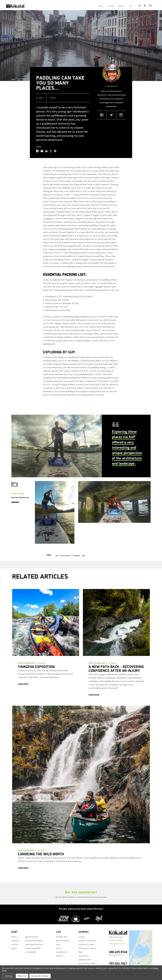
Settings (9, 976)
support (122, 6)
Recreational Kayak (34, 929)
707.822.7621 (118, 952)
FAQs (80, 941)
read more (23, 673)
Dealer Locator (85, 948)
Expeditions (62, 941)
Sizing (81, 926)
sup (84, 544)
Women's (15, 929)
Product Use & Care (87, 929)
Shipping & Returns (87, 937)
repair (14, 937)
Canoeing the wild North (41, 843)
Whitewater (31, 941)
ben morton (66, 544)
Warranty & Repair (87, 933)
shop (102, 6)
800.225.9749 (118, 941)
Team (58, 937)
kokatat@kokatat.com (118, 932)
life (131, 6)
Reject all (22, 976)
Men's (14, 926)
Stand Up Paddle (33, 937)
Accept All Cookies (40, 976)
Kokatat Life (61, 926)
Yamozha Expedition (36, 656)
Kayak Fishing (32, 926)
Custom (15, 933)
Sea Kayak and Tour (34, 933)
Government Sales (87, 952)
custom (111, 6)
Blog (58, 933)
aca (57, 544)
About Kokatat (63, 929)
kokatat (77, 544)
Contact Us (83, 945)
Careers (60, 945)
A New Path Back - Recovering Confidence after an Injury (116, 657)
